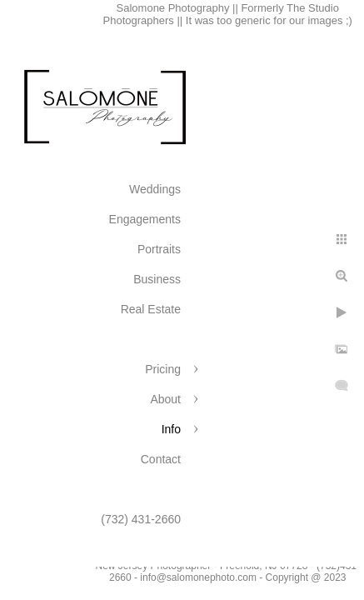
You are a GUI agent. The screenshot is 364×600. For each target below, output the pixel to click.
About (165, 399)
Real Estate (151, 309)
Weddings (155, 189)
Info (171, 429)
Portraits (159, 249)
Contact (161, 459)
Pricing (163, 369)
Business (157, 279)
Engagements (145, 219)
